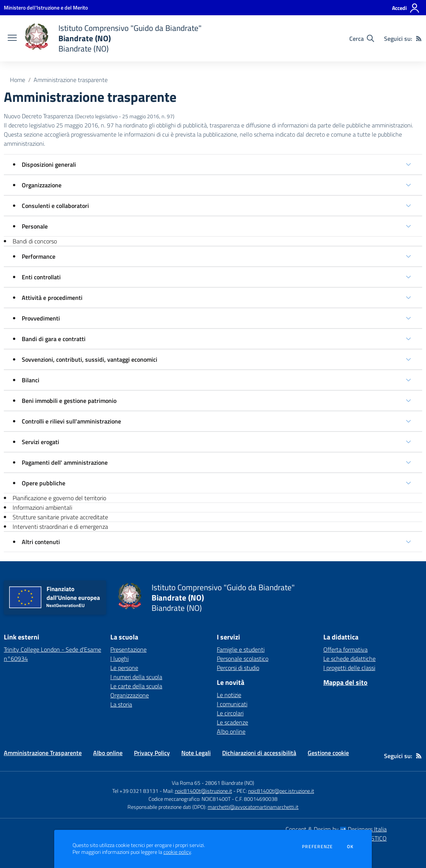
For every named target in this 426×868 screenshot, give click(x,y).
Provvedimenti (41, 318)
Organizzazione (42, 185)
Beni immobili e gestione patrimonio (69, 401)
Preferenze (317, 847)
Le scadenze (232, 722)
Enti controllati (41, 277)
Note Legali (196, 753)
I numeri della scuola (136, 677)
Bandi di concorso (35, 241)
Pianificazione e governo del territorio (59, 498)
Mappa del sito (345, 682)
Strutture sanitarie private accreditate (60, 517)
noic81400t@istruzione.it (203, 791)
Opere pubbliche (44, 483)
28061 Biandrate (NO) (230, 783)
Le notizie (229, 695)
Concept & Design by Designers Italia (336, 829)
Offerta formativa (345, 649)
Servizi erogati (40, 442)
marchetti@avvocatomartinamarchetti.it (253, 807)
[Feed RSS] (419, 39)
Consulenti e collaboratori (55, 206)
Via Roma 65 (186, 783)
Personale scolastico (243, 659)
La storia (121, 704)
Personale (35, 226)
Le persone (124, 668)
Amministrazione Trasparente (43, 753)
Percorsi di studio (238, 668)
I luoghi (119, 659)
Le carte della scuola (136, 686)
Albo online (231, 731)
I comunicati (232, 704)
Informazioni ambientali (42, 507)
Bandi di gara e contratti (54, 339)
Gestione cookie (328, 753)
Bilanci (31, 380)
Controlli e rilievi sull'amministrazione (71, 421)
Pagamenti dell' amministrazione (65, 462)
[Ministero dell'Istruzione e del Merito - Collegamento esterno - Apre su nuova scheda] (46, 7)
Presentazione (128, 649)
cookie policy (177, 852)
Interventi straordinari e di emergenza (60, 527)
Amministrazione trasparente (71, 80)
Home (18, 80)
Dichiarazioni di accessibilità (259, 753)
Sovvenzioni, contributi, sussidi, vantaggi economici (90, 359)
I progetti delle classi (349, 668)
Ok (350, 847)
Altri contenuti (41, 542)
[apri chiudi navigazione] (12, 39)
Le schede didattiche (349, 659)
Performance (39, 256)
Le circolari (230, 713)
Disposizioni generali (49, 164)
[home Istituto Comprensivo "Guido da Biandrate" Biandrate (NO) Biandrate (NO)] (113, 38)
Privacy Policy (152, 753)
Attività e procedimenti (52, 298)
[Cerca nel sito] (362, 39)
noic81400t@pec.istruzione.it (281, 791)
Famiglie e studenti (241, 649)
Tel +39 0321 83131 (135, 791)
